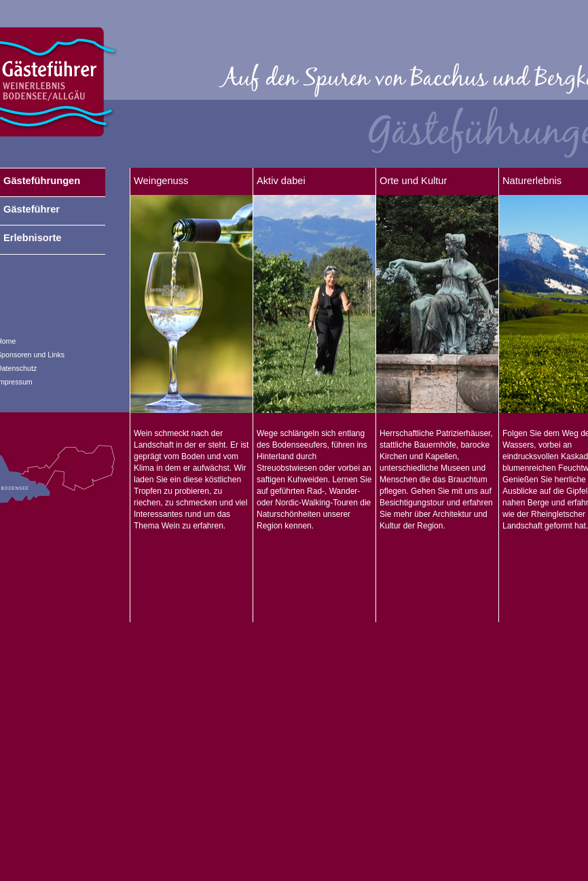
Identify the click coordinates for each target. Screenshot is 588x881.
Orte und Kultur (413, 181)
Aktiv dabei (281, 181)
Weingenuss (161, 181)
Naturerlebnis (532, 181)
